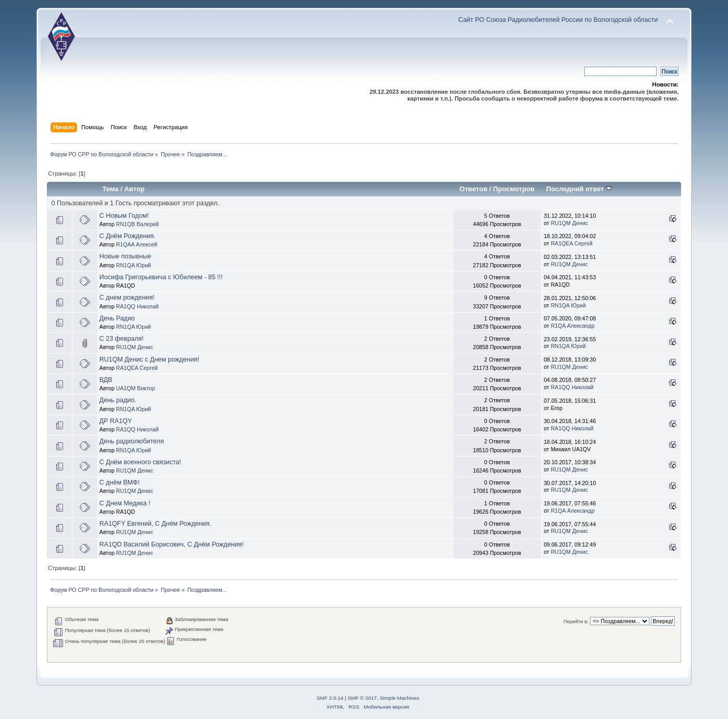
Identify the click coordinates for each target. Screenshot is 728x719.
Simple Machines (399, 698)
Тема (110, 189)
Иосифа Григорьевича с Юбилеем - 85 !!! (161, 277)
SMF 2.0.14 (330, 698)
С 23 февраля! (122, 339)
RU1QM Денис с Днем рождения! (149, 359)
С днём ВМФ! (120, 482)
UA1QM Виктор (136, 388)
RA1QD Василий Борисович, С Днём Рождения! (172, 544)
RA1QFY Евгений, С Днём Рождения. (155, 524)
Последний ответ (579, 189)
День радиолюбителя (132, 441)
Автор (134, 189)
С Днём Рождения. (128, 236)
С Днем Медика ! (125, 503)
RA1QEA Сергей (572, 243)
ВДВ (106, 380)
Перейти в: (576, 621)
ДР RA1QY (116, 421)
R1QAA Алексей (137, 244)
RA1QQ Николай (137, 306)
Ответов (473, 189)
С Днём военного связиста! (140, 462)
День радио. (118, 400)
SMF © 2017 (362, 698)
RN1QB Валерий (137, 224)
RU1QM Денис (569, 223)
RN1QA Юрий (134, 265)
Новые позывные (125, 256)
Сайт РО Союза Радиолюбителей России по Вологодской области (558, 20)
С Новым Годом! (124, 216)
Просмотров (514, 189)
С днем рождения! (127, 297)
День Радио (117, 318)
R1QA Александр (573, 326)
